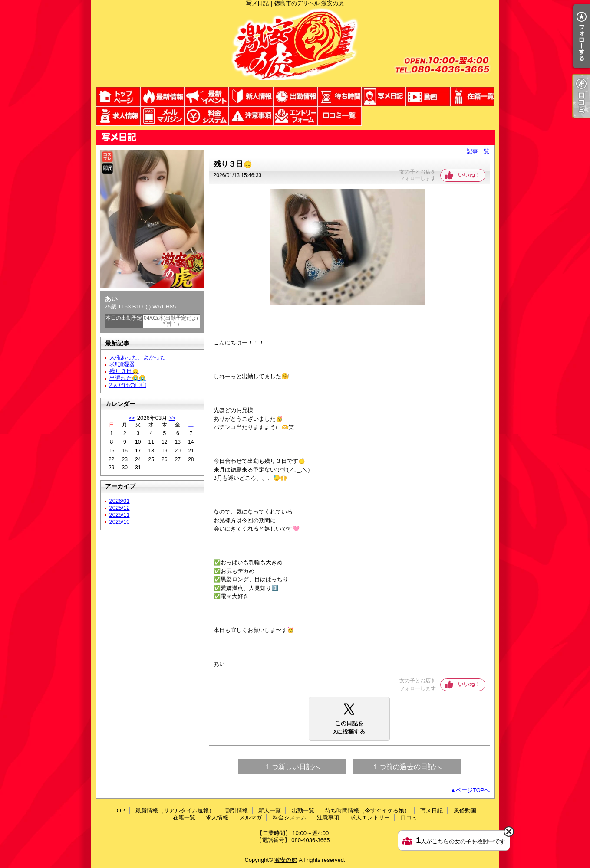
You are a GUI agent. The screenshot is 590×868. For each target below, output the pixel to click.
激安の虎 (286, 860)
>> (172, 418)
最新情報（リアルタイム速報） (162, 97)
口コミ (339, 116)
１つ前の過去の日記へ (407, 767)
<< (132, 418)
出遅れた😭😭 (128, 378)
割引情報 (207, 97)
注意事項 (251, 116)
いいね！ (469, 175)
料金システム (207, 116)
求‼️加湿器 (122, 364)
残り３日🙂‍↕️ (124, 371)
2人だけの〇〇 (128, 385)
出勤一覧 (295, 97)
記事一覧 (478, 151)
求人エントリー (295, 116)
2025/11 (120, 515)
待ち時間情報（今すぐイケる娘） (339, 97)
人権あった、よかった (138, 357)
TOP (118, 97)
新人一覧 (251, 97)
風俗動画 (428, 97)
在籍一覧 (472, 97)
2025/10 (120, 522)
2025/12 (120, 508)
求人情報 (118, 116)
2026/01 (120, 501)
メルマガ (162, 116)
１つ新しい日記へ (292, 767)
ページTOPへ (473, 790)
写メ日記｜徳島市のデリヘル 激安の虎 (295, 47)
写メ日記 (384, 97)
